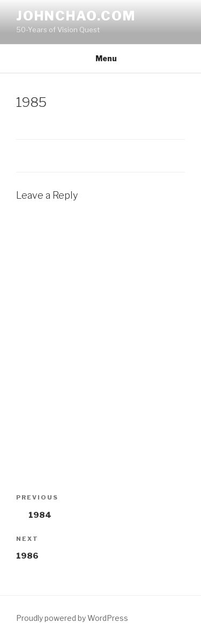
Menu (100, 58)
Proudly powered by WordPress (72, 618)
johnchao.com (76, 16)
